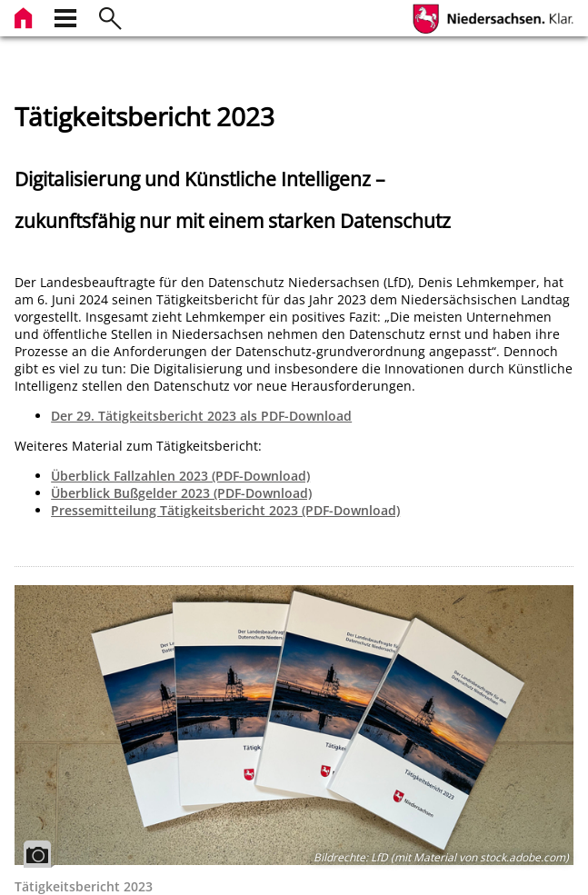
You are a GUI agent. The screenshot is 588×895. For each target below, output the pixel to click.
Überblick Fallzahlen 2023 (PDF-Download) (180, 476)
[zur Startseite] (25, 16)
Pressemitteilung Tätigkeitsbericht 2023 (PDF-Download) (225, 510)
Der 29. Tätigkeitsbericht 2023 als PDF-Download (201, 416)
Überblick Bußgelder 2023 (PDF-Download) (181, 493)
